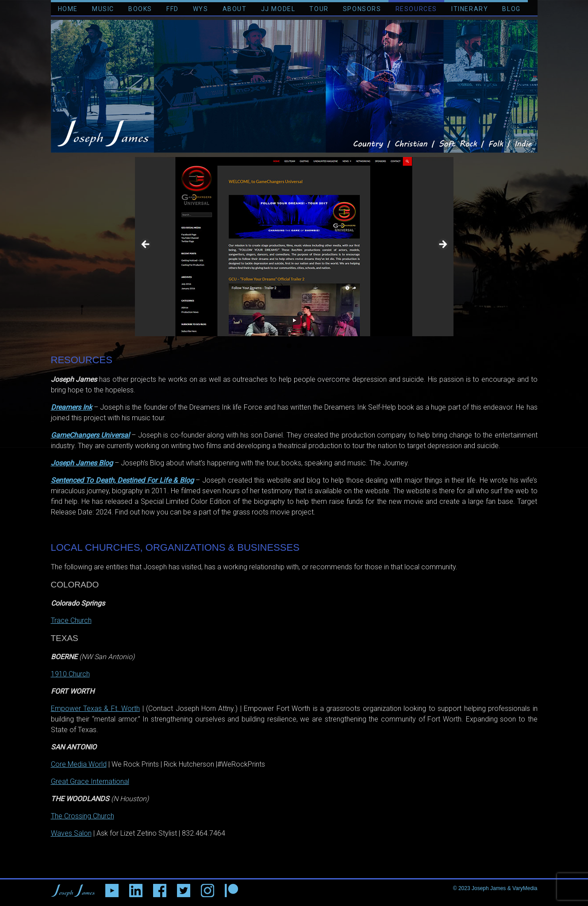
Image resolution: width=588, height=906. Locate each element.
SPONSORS (362, 9)
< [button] (146, 245)
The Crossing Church (83, 816)
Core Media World (79, 764)
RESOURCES (416, 9)
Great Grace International (90, 781)
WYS (201, 9)
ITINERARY (470, 9)
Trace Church (71, 620)
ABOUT (235, 9)
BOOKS (140, 9)
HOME (68, 9)
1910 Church (70, 674)
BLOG (511, 9)
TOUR (319, 9)
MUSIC (103, 9)
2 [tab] (299, 346)
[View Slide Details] (294, 247)
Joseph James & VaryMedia (505, 888)
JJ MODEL (278, 9)
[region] (294, 247)
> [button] (442, 245)
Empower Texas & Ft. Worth (96, 708)
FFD (173, 9)
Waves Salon (71, 833)
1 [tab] (289, 346)
